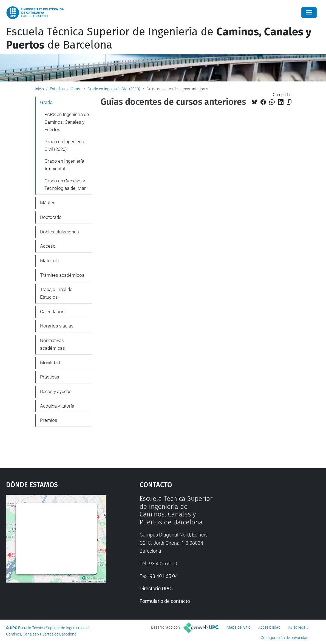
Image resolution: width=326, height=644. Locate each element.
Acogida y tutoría (57, 406)
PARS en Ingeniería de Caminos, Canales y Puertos (67, 122)
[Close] (309, 13)
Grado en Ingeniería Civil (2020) (64, 145)
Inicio (39, 89)
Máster (47, 203)
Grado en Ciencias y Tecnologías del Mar (65, 185)
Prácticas (50, 377)
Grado (76, 89)
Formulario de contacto (165, 601)
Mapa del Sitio (239, 627)
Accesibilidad (269, 627)
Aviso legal (297, 627)
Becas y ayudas (56, 391)
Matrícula (50, 261)
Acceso (48, 246)
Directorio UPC (155, 588)
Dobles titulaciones (59, 232)
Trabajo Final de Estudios (56, 293)
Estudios (57, 89)
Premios (49, 420)
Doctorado (51, 217)
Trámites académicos (62, 275)
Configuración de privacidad (285, 638)
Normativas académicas (53, 344)
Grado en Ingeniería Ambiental (64, 165)
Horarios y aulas (57, 326)
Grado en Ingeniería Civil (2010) (114, 89)
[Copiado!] (289, 102)
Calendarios (52, 312)
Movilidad (50, 363)
